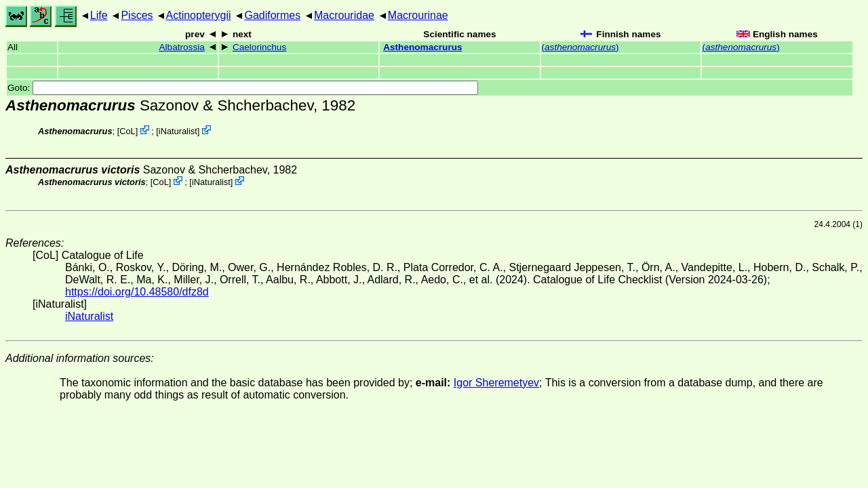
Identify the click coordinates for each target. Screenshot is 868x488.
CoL (127, 131)
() (580, 47)
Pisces (137, 15)
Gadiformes (272, 15)
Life (99, 15)
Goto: (243, 88)
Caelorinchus (259, 47)
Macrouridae (344, 15)
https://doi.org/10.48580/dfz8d (137, 292)
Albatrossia (182, 47)
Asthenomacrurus (422, 47)
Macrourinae (418, 15)
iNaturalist (178, 131)
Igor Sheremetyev (496, 383)
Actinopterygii (199, 15)
